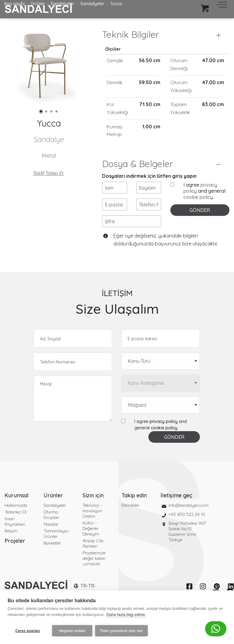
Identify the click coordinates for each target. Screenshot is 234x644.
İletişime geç (176, 508)
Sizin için (93, 508)
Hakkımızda (16, 518)
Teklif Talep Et (48, 173)
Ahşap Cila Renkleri (93, 556)
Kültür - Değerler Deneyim (91, 541)
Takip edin (134, 508)
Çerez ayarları (28, 631)
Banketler (52, 556)
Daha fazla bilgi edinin (126, 616)
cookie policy (198, 210)
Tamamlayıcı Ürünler (56, 546)
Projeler (15, 554)
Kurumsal (17, 508)
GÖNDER (200, 223)
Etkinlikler (130, 518)
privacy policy (164, 434)
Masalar (51, 537)
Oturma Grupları (51, 528)
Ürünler (53, 508)
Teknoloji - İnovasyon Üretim (92, 524)
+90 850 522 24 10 (187, 527)
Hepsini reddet (72, 631)
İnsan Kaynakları (15, 534)
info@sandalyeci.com (189, 518)
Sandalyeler (55, 518)
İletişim (11, 544)
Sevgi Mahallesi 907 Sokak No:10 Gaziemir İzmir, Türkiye (187, 544)
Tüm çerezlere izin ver (123, 631)
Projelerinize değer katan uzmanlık (94, 571)
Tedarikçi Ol (16, 525)
